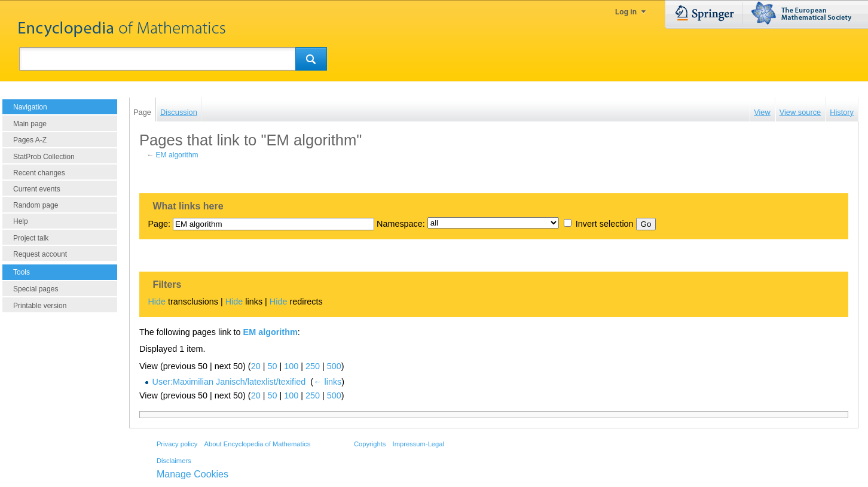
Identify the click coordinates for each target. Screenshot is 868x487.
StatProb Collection (44, 157)
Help (21, 221)
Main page (30, 124)
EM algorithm (177, 155)
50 (272, 366)
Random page (36, 205)
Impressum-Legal (418, 444)
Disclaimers (174, 461)
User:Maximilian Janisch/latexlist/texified (229, 382)
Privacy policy (177, 444)
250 (313, 366)
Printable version (40, 306)
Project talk (31, 238)
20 (256, 366)
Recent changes (39, 173)
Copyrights (370, 444)
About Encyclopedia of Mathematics (257, 444)
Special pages (36, 289)
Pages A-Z (30, 140)
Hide (157, 302)
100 (291, 366)
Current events (37, 189)
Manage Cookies (192, 474)
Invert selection (605, 224)
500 (334, 366)
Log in (626, 12)
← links (327, 382)
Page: (159, 224)
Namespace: (401, 224)
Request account (40, 254)
